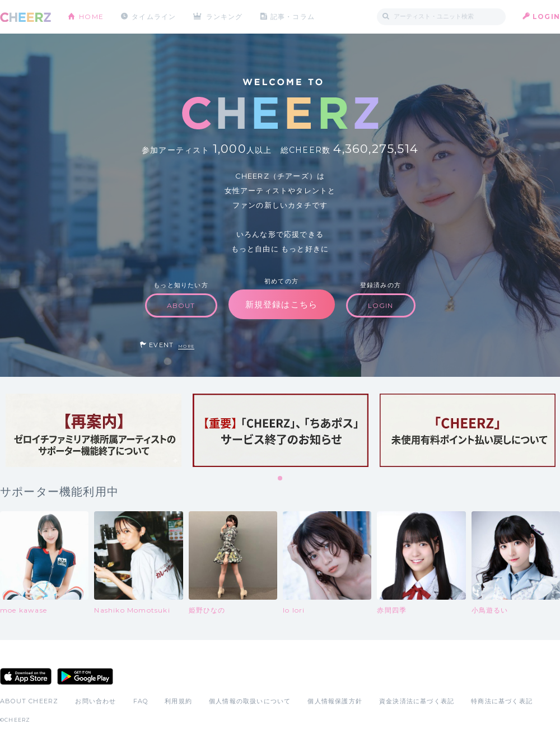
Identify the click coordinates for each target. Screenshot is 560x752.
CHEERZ (25, 17)
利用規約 (178, 701)
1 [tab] (281, 479)
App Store (26, 676)
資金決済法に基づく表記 (417, 701)
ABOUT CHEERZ (29, 701)
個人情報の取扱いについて (250, 701)
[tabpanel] (94, 430)
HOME (91, 17)
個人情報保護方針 (335, 701)
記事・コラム (293, 17)
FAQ (141, 701)
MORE (186, 346)
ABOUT (181, 305)
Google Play (85, 676)
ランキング (225, 17)
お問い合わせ (95, 701)
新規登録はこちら (282, 304)
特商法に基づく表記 (502, 701)
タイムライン (154, 17)
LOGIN (546, 17)
